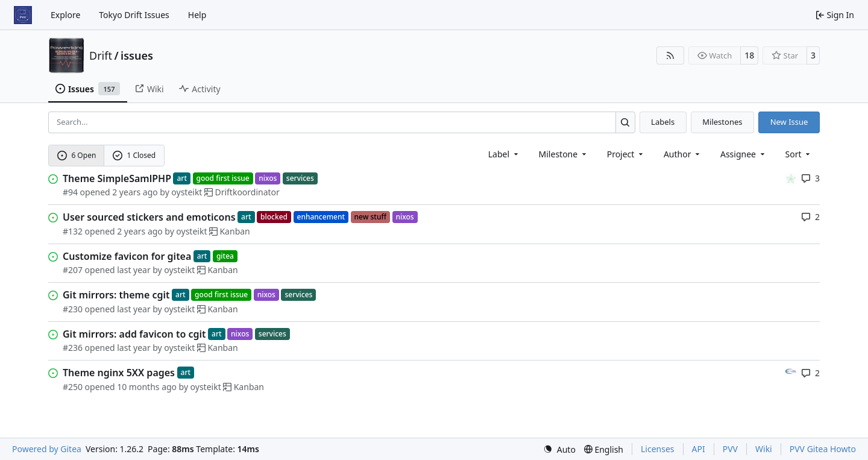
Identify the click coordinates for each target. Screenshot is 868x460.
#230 (73, 309)
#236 (73, 348)
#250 (73, 387)
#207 (73, 270)
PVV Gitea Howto (823, 449)
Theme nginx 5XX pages (119, 373)
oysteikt (187, 192)
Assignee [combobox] (744, 154)
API (699, 449)
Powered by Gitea (47, 449)
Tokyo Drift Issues (134, 15)
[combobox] (504, 154)
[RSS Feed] (670, 55)
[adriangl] (791, 372)
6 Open (77, 155)
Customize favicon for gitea (127, 256)
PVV (730, 449)
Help (197, 15)
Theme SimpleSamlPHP (117, 178)
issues (137, 55)
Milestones (722, 122)
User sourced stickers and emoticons (149, 217)
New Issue (789, 122)
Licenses (658, 449)
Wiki (764, 449)
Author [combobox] (683, 154)
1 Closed (134, 155)
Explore (65, 15)
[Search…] (625, 122)
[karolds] (791, 178)
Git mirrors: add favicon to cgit (134, 334)
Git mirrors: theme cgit (116, 295)
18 (749, 55)
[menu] (799, 154)
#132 (73, 231)
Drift (101, 55)
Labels (663, 122)
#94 (70, 192)
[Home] (23, 15)
